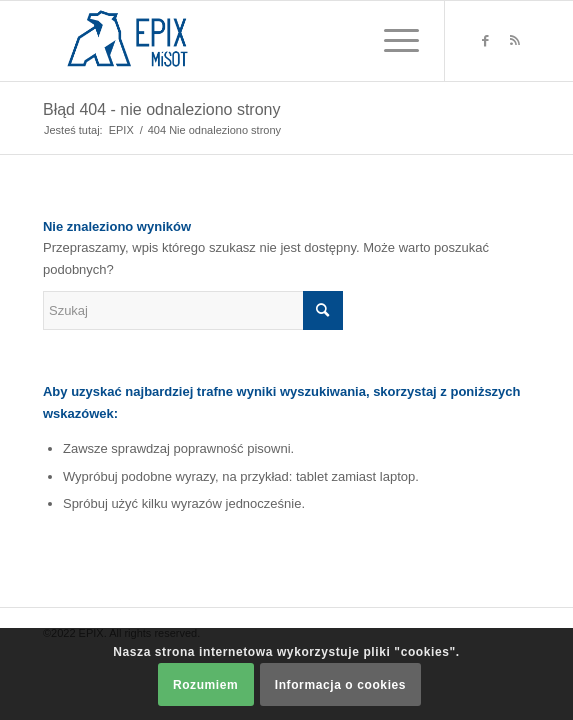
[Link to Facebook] (485, 41)
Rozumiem (205, 685)
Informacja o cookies (340, 685)
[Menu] (391, 41)
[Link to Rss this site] (515, 41)
